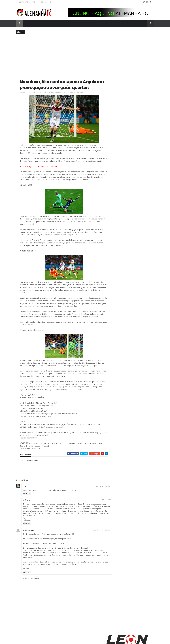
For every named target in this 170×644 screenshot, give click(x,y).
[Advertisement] (85, 53)
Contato (40, 2)
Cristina (26, 504)
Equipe (32, 2)
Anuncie (48, 2)
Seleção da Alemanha (78, 99)
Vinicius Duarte (29, 548)
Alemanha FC (23, 2)
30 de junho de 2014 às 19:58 (96, 504)
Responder (27, 511)
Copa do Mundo (63, 99)
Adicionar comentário (30, 596)
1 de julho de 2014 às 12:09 (97, 548)
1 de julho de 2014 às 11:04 (97, 518)
